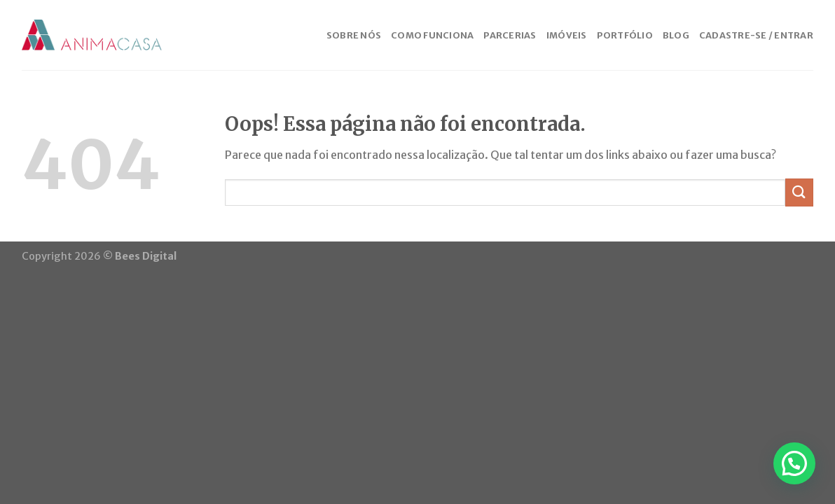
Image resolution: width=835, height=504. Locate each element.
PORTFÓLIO (625, 35)
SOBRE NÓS (354, 35)
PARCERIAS (510, 35)
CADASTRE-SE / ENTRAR (756, 35)
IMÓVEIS (567, 35)
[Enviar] (799, 192)
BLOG (676, 35)
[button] (794, 463)
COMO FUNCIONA (432, 35)
